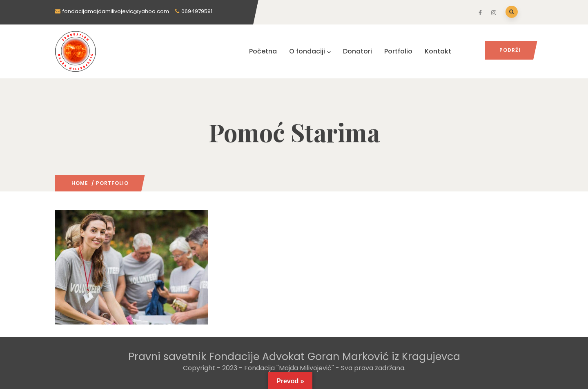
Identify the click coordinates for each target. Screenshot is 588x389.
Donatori (357, 51)
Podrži (510, 50)
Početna (263, 51)
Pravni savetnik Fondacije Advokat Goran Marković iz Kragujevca (294, 357)
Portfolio (398, 51)
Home (80, 183)
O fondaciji (310, 51)
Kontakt (438, 51)
